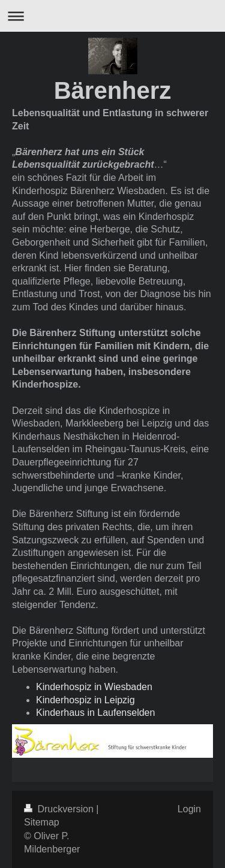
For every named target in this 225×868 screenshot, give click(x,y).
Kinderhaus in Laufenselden (95, 713)
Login (189, 809)
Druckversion (60, 809)
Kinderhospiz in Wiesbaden (94, 687)
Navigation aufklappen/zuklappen (112, 16)
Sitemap (42, 822)
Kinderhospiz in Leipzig (85, 700)
